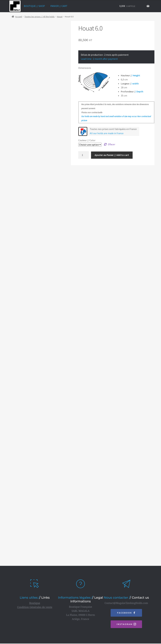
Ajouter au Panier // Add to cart (112, 155)
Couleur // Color (87, 140)
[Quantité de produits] (84, 155)
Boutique (35, 599)
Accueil (19, 17)
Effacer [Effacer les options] (111, 144)
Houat (60, 17)
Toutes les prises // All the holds (40, 17)
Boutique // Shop (34, 6)
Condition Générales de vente (35, 603)
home (15, 6)
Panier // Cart (59, 6)
